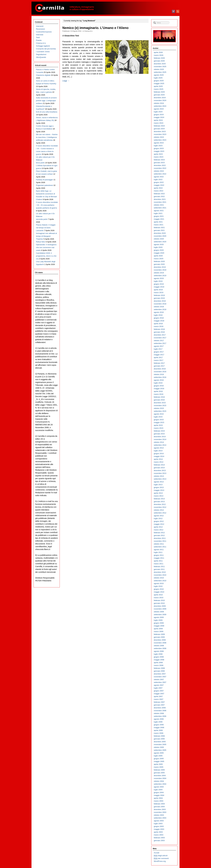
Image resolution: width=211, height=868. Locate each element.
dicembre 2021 (160, 199)
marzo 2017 (159, 360)
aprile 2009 (158, 629)
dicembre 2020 (160, 233)
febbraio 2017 (159, 363)
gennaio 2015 (159, 434)
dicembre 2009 (160, 606)
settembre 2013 (160, 479)
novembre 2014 (160, 439)
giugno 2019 (159, 284)
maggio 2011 (159, 558)
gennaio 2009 (159, 637)
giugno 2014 (159, 454)
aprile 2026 (158, 52)
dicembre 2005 (160, 742)
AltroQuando (41, 57)
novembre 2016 (160, 372)
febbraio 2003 (159, 838)
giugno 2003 (159, 826)
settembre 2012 (160, 513)
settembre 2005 (160, 750)
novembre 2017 (160, 338)
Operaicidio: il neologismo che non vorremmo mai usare (46, 247)
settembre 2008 (160, 648)
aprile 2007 (158, 696)
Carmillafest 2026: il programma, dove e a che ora (46, 256)
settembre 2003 (160, 818)
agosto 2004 (159, 787)
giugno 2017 (159, 352)
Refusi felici (41, 242)
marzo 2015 (159, 428)
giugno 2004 (159, 792)
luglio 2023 (158, 146)
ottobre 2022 (159, 171)
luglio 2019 (158, 281)
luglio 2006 (158, 722)
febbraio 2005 (159, 770)
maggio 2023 (159, 151)
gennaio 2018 (159, 332)
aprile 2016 (158, 391)
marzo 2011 (159, 564)
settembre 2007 (160, 682)
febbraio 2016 (159, 397)
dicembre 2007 (160, 674)
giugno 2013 (159, 487)
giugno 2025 (159, 81)
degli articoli (161, 856)
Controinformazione (44, 32)
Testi (38, 37)
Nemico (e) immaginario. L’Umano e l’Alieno (96, 28)
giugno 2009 (159, 623)
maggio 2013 (159, 490)
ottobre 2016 (159, 374)
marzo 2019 (159, 292)
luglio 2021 (158, 213)
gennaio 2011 (159, 569)
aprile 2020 (158, 256)
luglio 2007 (158, 688)
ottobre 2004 (159, 781)
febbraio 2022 (159, 194)
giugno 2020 (159, 250)
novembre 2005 (160, 744)
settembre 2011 (160, 547)
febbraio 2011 (159, 566)
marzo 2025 (159, 89)
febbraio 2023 (159, 160)
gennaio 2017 (159, 366)
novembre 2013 (160, 473)
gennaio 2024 (159, 129)
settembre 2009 (160, 615)
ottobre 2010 (159, 578)
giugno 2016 (159, 386)
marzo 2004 (159, 801)
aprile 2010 (158, 595)
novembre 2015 (160, 405)
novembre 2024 (160, 100)
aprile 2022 (158, 188)
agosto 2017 (159, 346)
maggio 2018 (159, 321)
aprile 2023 (158, 154)
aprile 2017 (158, 357)
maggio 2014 (159, 456)
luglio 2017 (158, 349)
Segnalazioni (41, 54)
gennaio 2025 (159, 95)
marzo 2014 (159, 462)
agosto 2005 (159, 753)
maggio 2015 (159, 422)
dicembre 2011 (160, 538)
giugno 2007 (159, 691)
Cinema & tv (88, 31)
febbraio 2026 (159, 58)
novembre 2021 (160, 202)
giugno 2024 (159, 115)
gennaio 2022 (159, 196)
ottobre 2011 (159, 544)
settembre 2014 (160, 445)
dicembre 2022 (160, 165)
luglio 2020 (158, 247)
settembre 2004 (160, 784)
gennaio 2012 (159, 535)
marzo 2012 (159, 530)
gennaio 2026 (159, 61)
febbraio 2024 (159, 126)
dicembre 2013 (160, 470)
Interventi (40, 26)
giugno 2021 (159, 216)
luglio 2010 (158, 586)
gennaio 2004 (159, 807)
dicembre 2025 (160, 64)
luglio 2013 (158, 485)
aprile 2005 (158, 764)
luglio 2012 (158, 518)
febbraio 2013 (159, 499)
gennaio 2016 (159, 400)
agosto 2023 (159, 143)
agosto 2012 (159, 516)
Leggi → (66, 81)
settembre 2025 (160, 72)
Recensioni (41, 29)
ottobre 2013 (159, 476)
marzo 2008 (159, 665)
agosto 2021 (159, 211)
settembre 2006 (160, 716)
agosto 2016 (159, 380)
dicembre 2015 (160, 403)
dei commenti (161, 858)
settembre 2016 (160, 377)
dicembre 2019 (160, 267)
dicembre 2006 (160, 708)
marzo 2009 (159, 631)
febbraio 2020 (159, 261)
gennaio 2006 (159, 739)
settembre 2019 (160, 276)
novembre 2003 (160, 812)
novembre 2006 (160, 711)
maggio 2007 (159, 694)
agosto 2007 (159, 685)
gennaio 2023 (159, 163)
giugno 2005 (159, 759)
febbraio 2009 (159, 634)
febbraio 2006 (159, 736)
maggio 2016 (159, 389)
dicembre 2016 (160, 369)
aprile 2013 (158, 493)
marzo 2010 (159, 598)
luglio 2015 (158, 417)
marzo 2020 (159, 259)
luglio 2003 (158, 824)
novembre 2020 (160, 236)
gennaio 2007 (159, 705)
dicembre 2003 (160, 809)
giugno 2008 (159, 657)
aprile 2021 (158, 222)
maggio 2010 (159, 592)
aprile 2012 (158, 527)
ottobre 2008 (159, 646)
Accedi (157, 853)
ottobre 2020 (159, 239)
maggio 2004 (159, 795)
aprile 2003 (158, 832)
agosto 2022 (159, 177)
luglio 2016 (158, 383)
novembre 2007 (160, 677)
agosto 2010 (159, 583)
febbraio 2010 (159, 600)
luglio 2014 (158, 451)
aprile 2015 (158, 425)
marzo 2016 (159, 394)
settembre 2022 (160, 174)
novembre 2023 (160, 134)
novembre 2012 (160, 507)
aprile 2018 (158, 324)
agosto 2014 (159, 448)
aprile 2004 (158, 798)
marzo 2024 (159, 123)
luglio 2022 (158, 180)
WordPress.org (160, 861)
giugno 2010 (159, 589)
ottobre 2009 (159, 612)
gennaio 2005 (159, 773)
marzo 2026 (159, 55)
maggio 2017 (159, 355)
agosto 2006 (159, 719)
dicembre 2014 (160, 437)
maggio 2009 (159, 626)
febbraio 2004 (159, 804)
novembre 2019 (160, 270)
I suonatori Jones (43, 52)
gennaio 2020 (159, 264)
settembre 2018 (160, 309)
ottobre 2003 (159, 815)
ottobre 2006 (159, 713)
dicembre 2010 (160, 572)
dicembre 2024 (160, 98)
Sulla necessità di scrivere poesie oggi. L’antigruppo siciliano (46, 101)
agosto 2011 (159, 550)
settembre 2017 (160, 343)
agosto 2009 (159, 617)
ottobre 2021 (159, 205)
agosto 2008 (159, 651)
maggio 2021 (159, 219)
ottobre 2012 (159, 510)
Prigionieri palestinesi (45, 185)
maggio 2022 (159, 185)
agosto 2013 (159, 482)
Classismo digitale (43, 75)
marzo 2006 (159, 733)
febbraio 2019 (159, 295)
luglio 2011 (158, 552)
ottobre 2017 (159, 341)
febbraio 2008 (159, 668)
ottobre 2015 (159, 408)
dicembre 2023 (160, 131)
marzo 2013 (159, 496)
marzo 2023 (159, 157)
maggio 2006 (159, 728)
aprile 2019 (158, 290)
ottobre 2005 (159, 747)
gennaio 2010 (159, 603)
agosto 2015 (159, 414)
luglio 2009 (158, 620)
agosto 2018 (159, 312)
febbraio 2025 (159, 92)
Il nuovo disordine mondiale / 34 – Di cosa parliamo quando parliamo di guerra (47, 205)
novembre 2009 (160, 609)
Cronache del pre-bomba (46, 49)
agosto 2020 (159, 244)
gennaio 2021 (159, 230)
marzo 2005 (159, 767)
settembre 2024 (160, 106)
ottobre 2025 (159, 69)
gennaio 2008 (159, 671)
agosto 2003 (159, 821)
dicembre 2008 (160, 640)
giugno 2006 (159, 725)
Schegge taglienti (43, 46)
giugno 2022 (159, 182)
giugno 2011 (159, 555)
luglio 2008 (158, 654)
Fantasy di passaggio (45, 180)
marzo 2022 (159, 191)
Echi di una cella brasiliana (47, 112)
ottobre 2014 (159, 442)
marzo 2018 (159, 326)
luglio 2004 (158, 790)
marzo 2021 (159, 225)
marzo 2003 (159, 835)
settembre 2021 (160, 208)
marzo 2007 (159, 699)
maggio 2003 (159, 829)
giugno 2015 (159, 420)
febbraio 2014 (159, 465)
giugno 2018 (159, 318)
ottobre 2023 (159, 137)
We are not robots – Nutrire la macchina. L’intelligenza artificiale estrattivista (47, 137)
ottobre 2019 (159, 273)
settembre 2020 (160, 242)
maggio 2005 (159, 761)
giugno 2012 (159, 521)
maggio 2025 (159, 83)
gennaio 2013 (159, 502)
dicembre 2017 (160, 335)
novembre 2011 (160, 541)
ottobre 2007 (159, 679)
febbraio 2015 (159, 431)
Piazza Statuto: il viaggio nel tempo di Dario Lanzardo (46, 228)
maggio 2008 (159, 660)
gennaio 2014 (159, 468)
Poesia (39, 40)
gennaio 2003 (159, 840)
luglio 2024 (158, 112)
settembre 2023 (160, 140)
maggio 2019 (159, 287)
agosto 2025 (159, 75)
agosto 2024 (159, 109)
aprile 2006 (158, 730)
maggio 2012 (159, 524)
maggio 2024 (159, 117)
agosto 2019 (159, 278)
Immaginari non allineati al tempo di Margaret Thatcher (46, 236)
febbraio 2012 (159, 533)
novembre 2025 (160, 67)
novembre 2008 (160, 643)
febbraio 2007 (159, 702)
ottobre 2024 (159, 103)
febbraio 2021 (159, 228)
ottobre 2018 (159, 307)
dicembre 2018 (160, 301)
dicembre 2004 (160, 776)
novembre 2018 (160, 304)
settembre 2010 (160, 581)
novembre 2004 (160, 778)
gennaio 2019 (159, 298)
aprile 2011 (158, 561)
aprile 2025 (158, 86)
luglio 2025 (158, 78)
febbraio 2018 (159, 329)
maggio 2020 (159, 253)
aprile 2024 (158, 120)
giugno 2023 (159, 148)
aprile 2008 (158, 663)
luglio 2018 (158, 315)
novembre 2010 (160, 575)
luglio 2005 (158, 756)
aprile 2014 (158, 459)
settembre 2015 (160, 411)
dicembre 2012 (160, 504)
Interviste (40, 35)
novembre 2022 (160, 168)
